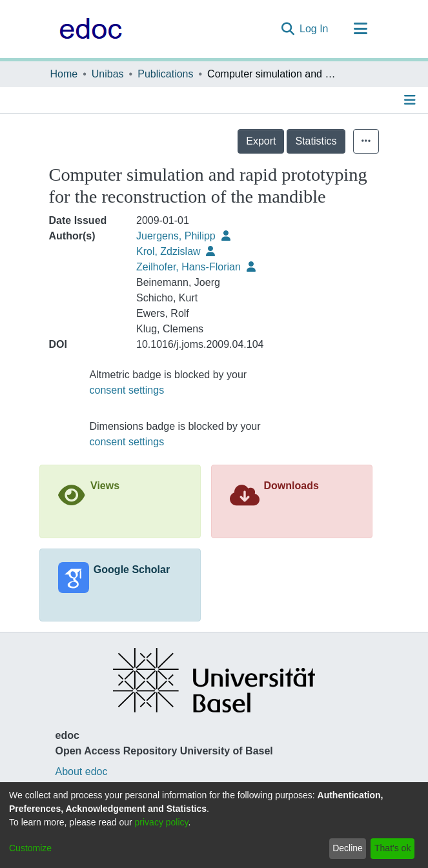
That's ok (392, 848)
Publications (165, 74)
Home (64, 74)
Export (261, 141)
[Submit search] (288, 29)
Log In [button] (314, 29)
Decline (348, 848)
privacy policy (162, 822)
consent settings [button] (127, 390)
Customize (30, 848)
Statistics (316, 141)
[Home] (87, 29)
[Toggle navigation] (361, 29)
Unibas (108, 74)
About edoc (82, 772)
